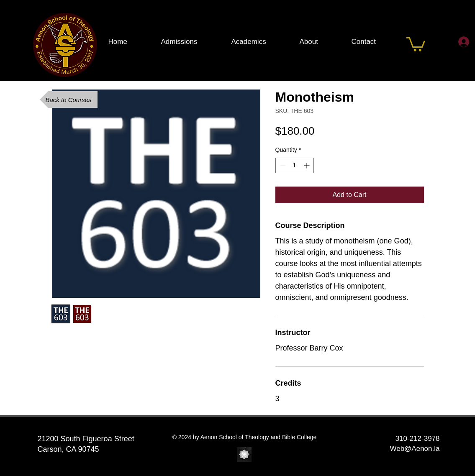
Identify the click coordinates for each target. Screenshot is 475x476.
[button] (416, 44)
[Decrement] (282, 165)
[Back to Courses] (69, 100)
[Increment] (307, 165)
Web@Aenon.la (415, 449)
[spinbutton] (295, 165)
